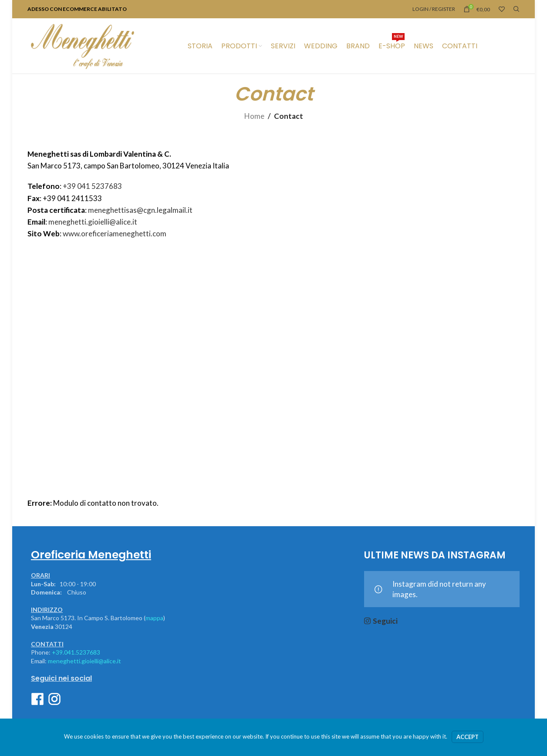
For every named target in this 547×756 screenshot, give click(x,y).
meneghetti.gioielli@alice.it (93, 222)
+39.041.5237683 (76, 652)
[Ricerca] (517, 9)
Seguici (385, 621)
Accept (468, 737)
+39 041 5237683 (92, 186)
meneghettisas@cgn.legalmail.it (140, 210)
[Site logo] (82, 45)
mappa (154, 618)
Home (254, 116)
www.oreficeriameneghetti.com (115, 234)
